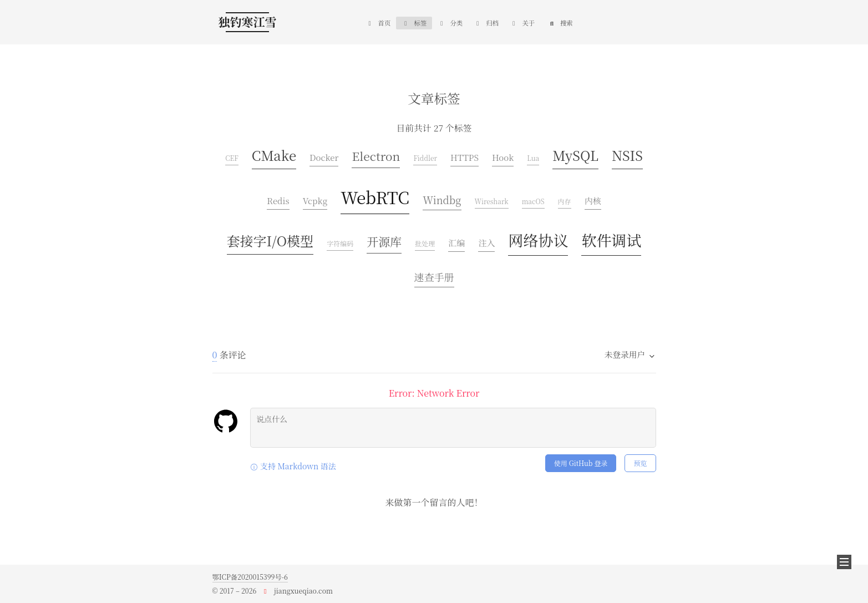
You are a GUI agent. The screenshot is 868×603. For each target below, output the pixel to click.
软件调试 (611, 240)
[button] (844, 562)
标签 (414, 23)
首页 (378, 23)
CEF (232, 158)
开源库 (384, 241)
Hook (503, 157)
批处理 (425, 243)
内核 (593, 201)
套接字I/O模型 (270, 240)
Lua (533, 158)
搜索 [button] (560, 23)
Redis (278, 201)
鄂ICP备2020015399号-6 (250, 577)
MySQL (575, 155)
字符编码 (340, 243)
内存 (565, 201)
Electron (376, 156)
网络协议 (538, 240)
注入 (486, 243)
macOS (533, 201)
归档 (486, 23)
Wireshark (492, 201)
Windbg (442, 200)
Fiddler (425, 158)
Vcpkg (315, 201)
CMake (274, 155)
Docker (324, 157)
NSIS (627, 155)
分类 (450, 23)
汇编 (456, 243)
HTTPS (465, 157)
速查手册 (434, 277)
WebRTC (375, 197)
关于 (522, 23)
